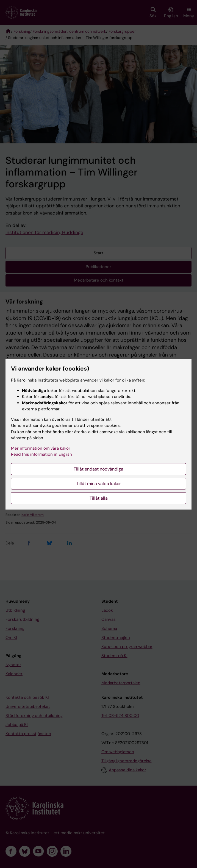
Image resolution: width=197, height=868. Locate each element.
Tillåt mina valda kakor (98, 484)
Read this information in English (41, 454)
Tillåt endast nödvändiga (98, 469)
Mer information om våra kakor (41, 448)
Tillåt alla (99, 498)
